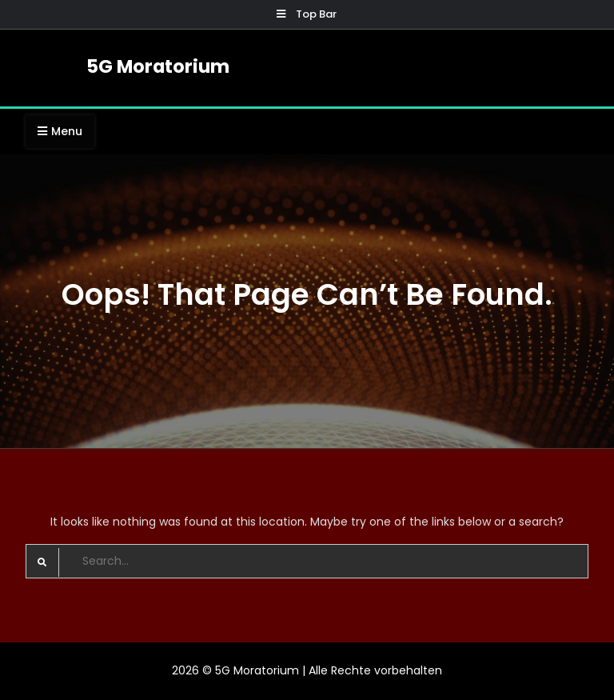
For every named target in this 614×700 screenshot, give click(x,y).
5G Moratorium (158, 66)
